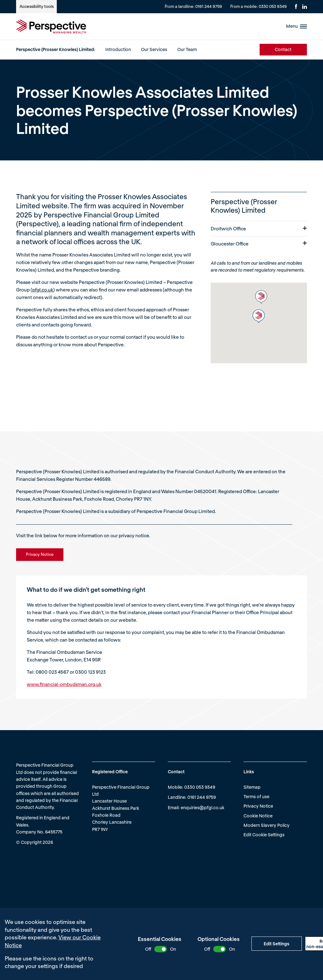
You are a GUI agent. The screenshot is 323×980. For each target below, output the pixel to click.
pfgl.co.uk (43, 290)
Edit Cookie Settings (264, 835)
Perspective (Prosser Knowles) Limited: (56, 49)
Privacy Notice (258, 806)
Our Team (187, 49)
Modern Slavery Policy (267, 825)
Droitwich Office (259, 228)
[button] (261, 297)
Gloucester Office (259, 244)
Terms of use (256, 796)
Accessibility (37, 6)
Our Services (154, 49)
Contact (283, 49)
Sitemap (252, 787)
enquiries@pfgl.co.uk (203, 807)
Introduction (118, 49)
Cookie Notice (258, 816)
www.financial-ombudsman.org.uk (64, 684)
